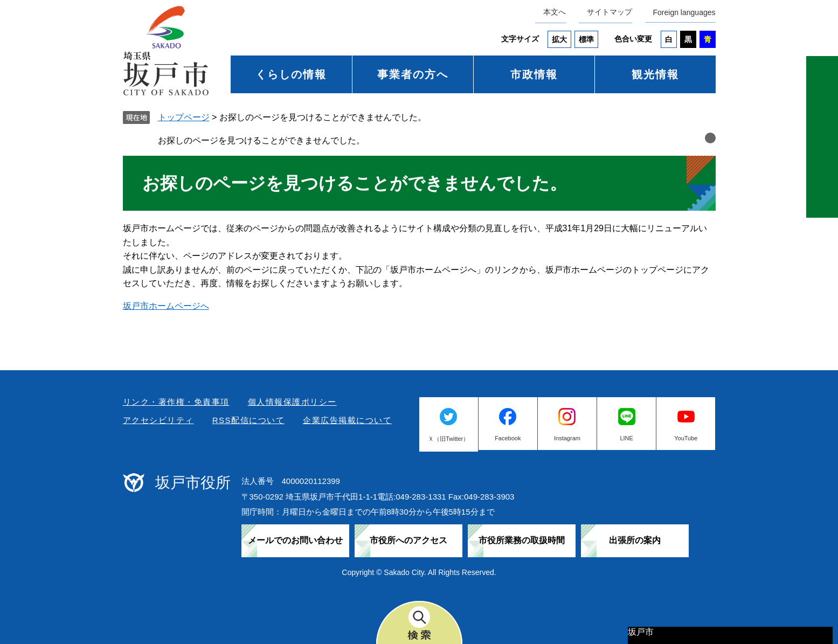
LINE (626, 438)
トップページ (184, 117)
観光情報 (655, 74)
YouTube (686, 438)
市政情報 (534, 74)
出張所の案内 (635, 540)
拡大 (559, 39)
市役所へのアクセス (408, 540)
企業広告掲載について (347, 420)
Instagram (567, 438)
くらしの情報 (291, 74)
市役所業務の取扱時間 (522, 540)
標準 (586, 39)
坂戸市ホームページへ (166, 306)
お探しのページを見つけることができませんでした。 (261, 140)
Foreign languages (684, 12)
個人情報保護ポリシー (292, 402)
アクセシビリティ (158, 420)
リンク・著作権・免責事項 (176, 402)
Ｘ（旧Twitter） (448, 439)
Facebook (508, 438)
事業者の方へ (413, 74)
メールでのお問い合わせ (295, 540)
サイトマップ (610, 12)
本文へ (555, 12)
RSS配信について (248, 420)
